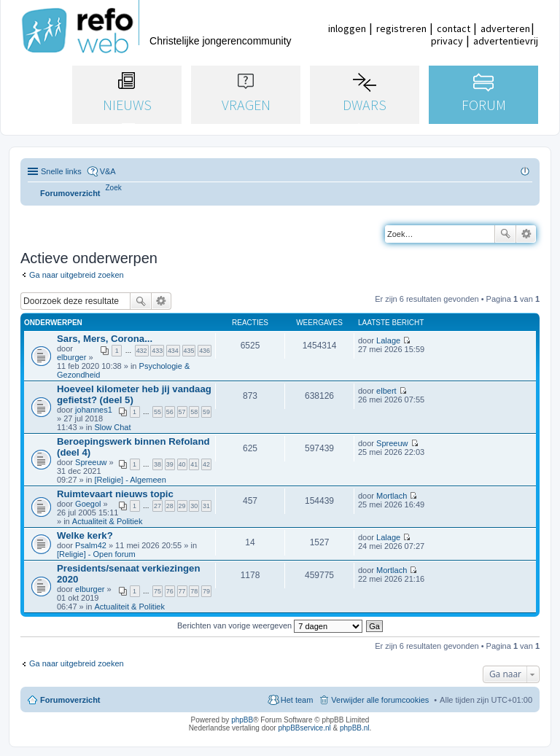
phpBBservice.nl (304, 728)
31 (206, 506)
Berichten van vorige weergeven (270, 626)
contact (454, 28)
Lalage (388, 340)
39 (170, 464)
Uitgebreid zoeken (526, 234)
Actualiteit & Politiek (108, 521)
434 (173, 351)
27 (157, 506)
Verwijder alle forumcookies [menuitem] (380, 700)
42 (206, 464)
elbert (386, 391)
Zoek (505, 234)
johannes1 (94, 410)
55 (157, 412)
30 (194, 506)
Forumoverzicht (70, 700)
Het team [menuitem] (297, 700)
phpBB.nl (355, 728)
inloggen (347, 28)
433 (157, 351)
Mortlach (392, 496)
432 (142, 351)
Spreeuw (91, 462)
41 (194, 464)
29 (182, 506)
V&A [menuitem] (108, 171)
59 (206, 412)
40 (182, 464)
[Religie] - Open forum (96, 554)
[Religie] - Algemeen (130, 480)
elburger (71, 357)
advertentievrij (506, 41)
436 (205, 351)
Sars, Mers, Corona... (105, 339)
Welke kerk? (85, 535)
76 (170, 591)
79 (206, 591)
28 (170, 506)
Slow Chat (112, 427)
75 (157, 591)
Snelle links (61, 171)
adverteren (505, 28)
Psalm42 (91, 545)
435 (189, 351)
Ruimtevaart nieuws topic (115, 494)
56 (170, 412)
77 (182, 591)
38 (157, 464)
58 (194, 412)
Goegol (88, 504)
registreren (401, 28)
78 (194, 591)
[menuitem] (114, 188)
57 (182, 412)
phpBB (242, 720)
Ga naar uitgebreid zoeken (77, 275)
